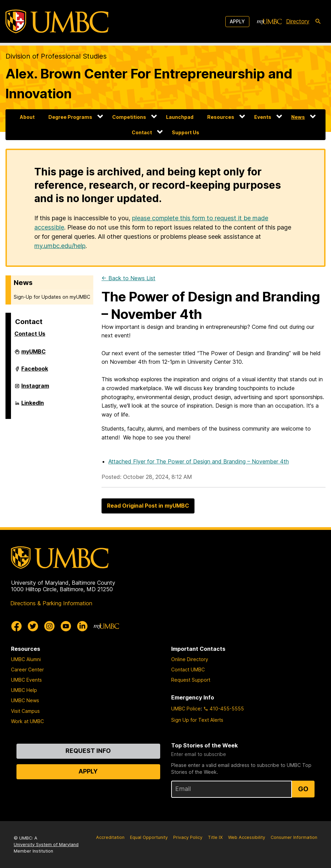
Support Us (186, 132)
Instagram (35, 388)
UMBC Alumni (26, 659)
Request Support (191, 680)
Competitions (129, 117)
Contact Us (30, 334)
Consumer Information (294, 837)
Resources (221, 117)
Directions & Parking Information (51, 603)
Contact (142, 132)
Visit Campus (25, 711)
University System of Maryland (46, 845)
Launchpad (180, 117)
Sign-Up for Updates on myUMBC (52, 297)
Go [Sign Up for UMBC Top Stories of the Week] (303, 789)
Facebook (35, 371)
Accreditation (110, 837)
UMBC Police (186, 709)
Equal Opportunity (149, 837)
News (298, 117)
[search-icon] (318, 22)
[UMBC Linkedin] (82, 626)
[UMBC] (57, 21)
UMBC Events (26, 680)
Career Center (27, 669)
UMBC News (25, 700)
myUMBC (33, 354)
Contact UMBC (188, 669)
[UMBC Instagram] (49, 626)
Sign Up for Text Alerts (197, 720)
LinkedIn (33, 406)
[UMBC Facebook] (16, 626)
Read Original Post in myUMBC (148, 506)
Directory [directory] (298, 21)
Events (263, 117)
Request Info (88, 751)
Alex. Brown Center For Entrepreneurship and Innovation (149, 84)
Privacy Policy (188, 837)
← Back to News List (128, 278)
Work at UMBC (27, 721)
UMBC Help (24, 690)
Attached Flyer (199, 461)
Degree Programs (70, 117)
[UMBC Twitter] (33, 626)
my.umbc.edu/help (60, 246)
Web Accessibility (247, 837)
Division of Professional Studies (56, 56)
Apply (237, 21)
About (27, 117)
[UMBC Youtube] (66, 626)
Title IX (215, 837)
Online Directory (190, 659)
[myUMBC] (269, 22)
